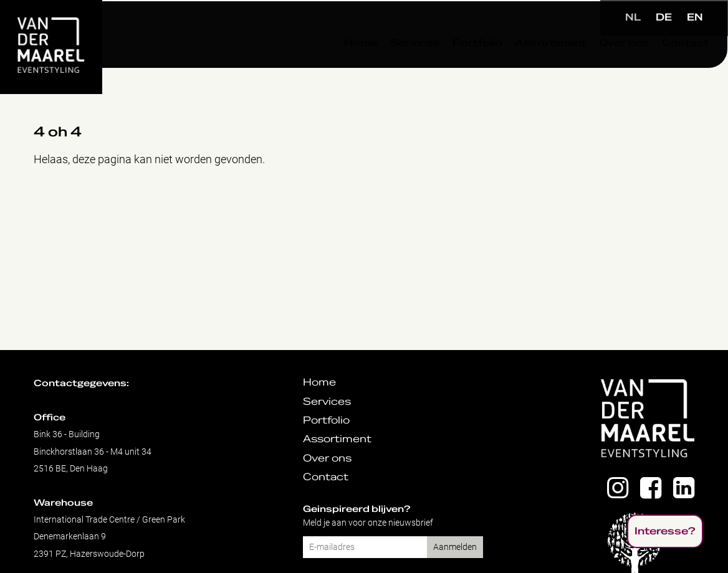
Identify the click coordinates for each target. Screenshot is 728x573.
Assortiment (520, 68)
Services (385, 68)
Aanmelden (455, 547)
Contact (655, 68)
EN (695, 17)
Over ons (594, 68)
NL (633, 17)
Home (330, 68)
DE (664, 17)
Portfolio (447, 68)
